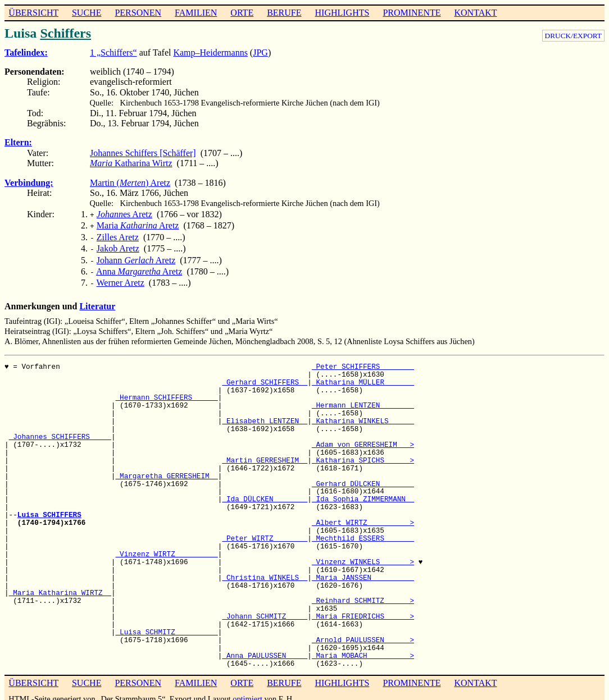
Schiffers (65, 33)
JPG (260, 52)
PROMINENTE (412, 13)
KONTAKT (475, 13)
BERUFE (284, 13)
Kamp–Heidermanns (210, 52)
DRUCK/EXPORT (573, 36)
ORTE (242, 13)
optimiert (247, 691)
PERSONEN (138, 13)
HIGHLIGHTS (342, 13)
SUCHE (87, 13)
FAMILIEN (196, 13)
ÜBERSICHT (33, 13)
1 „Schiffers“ (113, 52)
